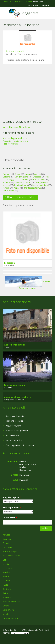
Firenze (6, 174)
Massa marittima (40, 185)
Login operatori (32, 5)
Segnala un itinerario (15, 416)
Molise (6, 576)
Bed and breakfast (14, 440)
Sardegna (7, 589)
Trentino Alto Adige (11, 602)
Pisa (48, 177)
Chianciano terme (22, 182)
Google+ (10, 639)
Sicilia (5, 593)
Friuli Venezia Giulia (11, 556)
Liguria (6, 564)
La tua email (10, 518)
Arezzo (38, 174)
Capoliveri (24, 179)
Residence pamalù (15, 51)
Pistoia (6, 188)
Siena (17, 174)
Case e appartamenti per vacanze (21, 445)
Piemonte (7, 581)
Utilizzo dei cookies (28, 464)
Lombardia (8, 568)
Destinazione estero (12, 618)
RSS (23, 639)
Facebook (4, 639)
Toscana (7, 597)
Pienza (16, 188)
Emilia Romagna (10, 551)
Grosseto (37, 177)
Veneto (6, 614)
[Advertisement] (26, 93)
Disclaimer (24, 467)
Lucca (27, 174)
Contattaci (46, 5)
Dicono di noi (25, 470)
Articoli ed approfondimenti (15, 138)
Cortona (6, 177)
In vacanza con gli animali (17, 431)
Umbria (6, 606)
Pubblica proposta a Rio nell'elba (19, 197)
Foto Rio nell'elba (11, 144)
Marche (6, 572)
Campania (7, 547)
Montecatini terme (32, 188)
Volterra (6, 182)
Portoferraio (8, 191)
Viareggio (11, 179)
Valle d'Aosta (9, 610)
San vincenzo (39, 179)
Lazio (5, 560)
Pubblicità (24, 480)
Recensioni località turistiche (16, 141)
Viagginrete (30, 13)
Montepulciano (21, 185)
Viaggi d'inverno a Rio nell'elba (16, 127)
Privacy (23, 462)
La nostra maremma (14, 385)
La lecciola (9, 263)
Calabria (6, 543)
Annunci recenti (12, 435)
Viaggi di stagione (13, 426)
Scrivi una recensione (15, 421)
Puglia (5, 585)
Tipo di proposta (12, 507)
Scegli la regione (12, 497)
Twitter (16, 639)
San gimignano (21, 177)
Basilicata (7, 539)
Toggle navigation (5, 13)
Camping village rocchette (18, 397)
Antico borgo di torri (14, 345)
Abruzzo (6, 535)
